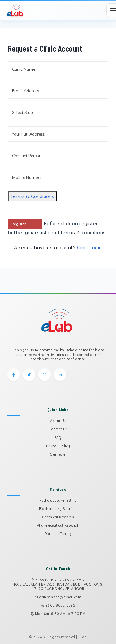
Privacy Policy (58, 446)
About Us (58, 421)
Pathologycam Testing (58, 500)
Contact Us (58, 429)
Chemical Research (58, 517)
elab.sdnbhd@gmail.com (60, 597)
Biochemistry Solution (58, 509)
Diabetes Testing (58, 534)
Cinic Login (90, 247)
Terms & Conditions (32, 196)
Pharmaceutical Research (58, 525)
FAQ (58, 438)
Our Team (58, 454)
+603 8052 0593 (60, 605)
